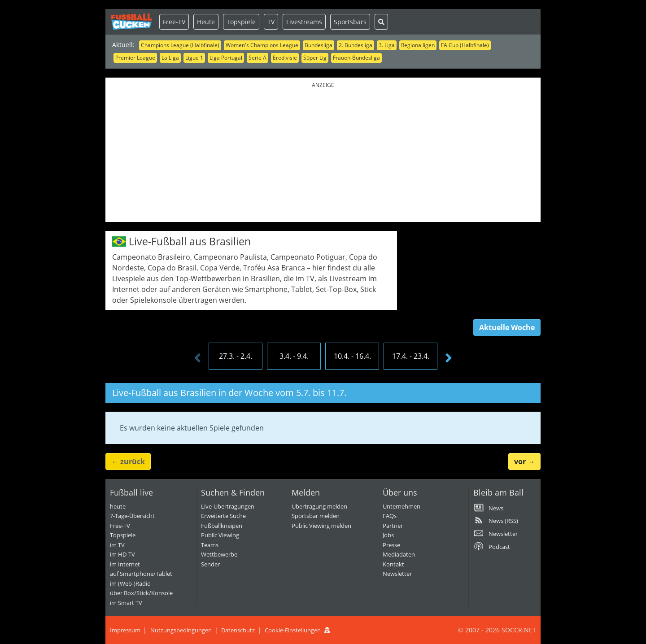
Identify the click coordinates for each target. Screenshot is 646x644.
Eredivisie (285, 58)
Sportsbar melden (316, 516)
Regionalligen (418, 45)
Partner (393, 526)
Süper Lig (315, 58)
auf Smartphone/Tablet (141, 574)
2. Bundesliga (356, 45)
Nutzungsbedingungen (181, 630)
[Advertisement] (323, 155)
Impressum (125, 630)
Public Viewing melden (321, 526)
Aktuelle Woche (507, 327)
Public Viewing (220, 535)
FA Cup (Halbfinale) (465, 45)
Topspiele (241, 22)
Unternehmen (402, 506)
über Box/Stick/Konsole (141, 593)
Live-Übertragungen (228, 506)
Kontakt (393, 564)
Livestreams (304, 22)
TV (271, 22)
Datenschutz (238, 630)
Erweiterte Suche (223, 516)
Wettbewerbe (219, 554)
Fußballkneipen (222, 526)
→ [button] (524, 461)
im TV (117, 545)
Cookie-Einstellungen (293, 630)
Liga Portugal (226, 58)
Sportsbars (350, 22)
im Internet (125, 564)
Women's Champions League (262, 45)
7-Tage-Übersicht (132, 516)
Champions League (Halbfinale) (180, 45)
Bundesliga (319, 45)
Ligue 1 (194, 58)
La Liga (170, 58)
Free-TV (174, 22)
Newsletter (397, 574)
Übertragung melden (319, 506)
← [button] (128, 461)
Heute (206, 22)
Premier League (135, 58)
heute (118, 506)
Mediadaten (399, 554)
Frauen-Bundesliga (356, 58)
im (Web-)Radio (130, 583)
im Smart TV (126, 603)
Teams (210, 545)
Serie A (258, 58)
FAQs (390, 516)
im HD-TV (122, 554)
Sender (210, 564)
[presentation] (197, 358)
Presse (391, 545)
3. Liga (387, 45)
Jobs (388, 535)
